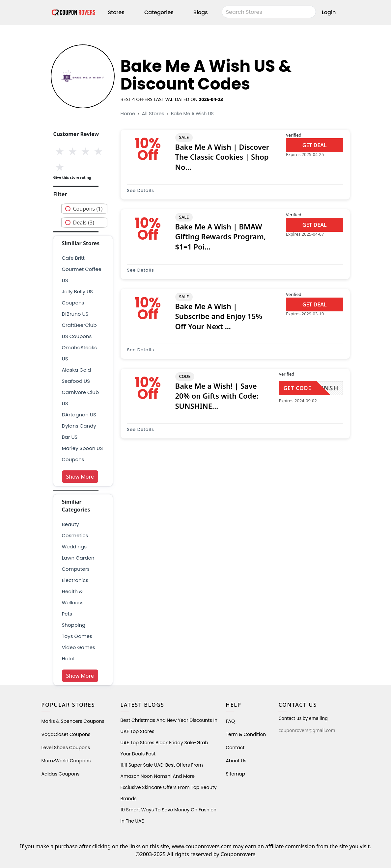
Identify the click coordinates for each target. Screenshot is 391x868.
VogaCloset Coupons (66, 734)
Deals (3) (84, 223)
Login (329, 12)
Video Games (79, 647)
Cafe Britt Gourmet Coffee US (82, 269)
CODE (185, 376)
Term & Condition (246, 734)
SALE (184, 137)
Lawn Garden (78, 558)
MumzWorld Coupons (66, 761)
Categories (159, 12)
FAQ (230, 721)
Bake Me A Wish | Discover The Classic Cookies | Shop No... (222, 157)
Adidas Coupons (61, 774)
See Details (141, 190)
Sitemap (235, 774)
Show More (80, 477)
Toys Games (77, 636)
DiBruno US (75, 314)
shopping (74, 625)
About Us (236, 761)
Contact (235, 748)
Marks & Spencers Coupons (73, 721)
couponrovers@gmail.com (307, 730)
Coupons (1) (88, 209)
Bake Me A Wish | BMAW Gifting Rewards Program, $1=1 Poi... (221, 237)
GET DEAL (315, 145)
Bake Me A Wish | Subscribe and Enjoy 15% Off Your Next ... (219, 316)
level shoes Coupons (66, 748)
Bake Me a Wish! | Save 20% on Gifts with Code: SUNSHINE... (217, 396)
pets (67, 614)
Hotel (68, 658)
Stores (116, 12)
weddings (74, 547)
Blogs (201, 12)
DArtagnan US (79, 415)
